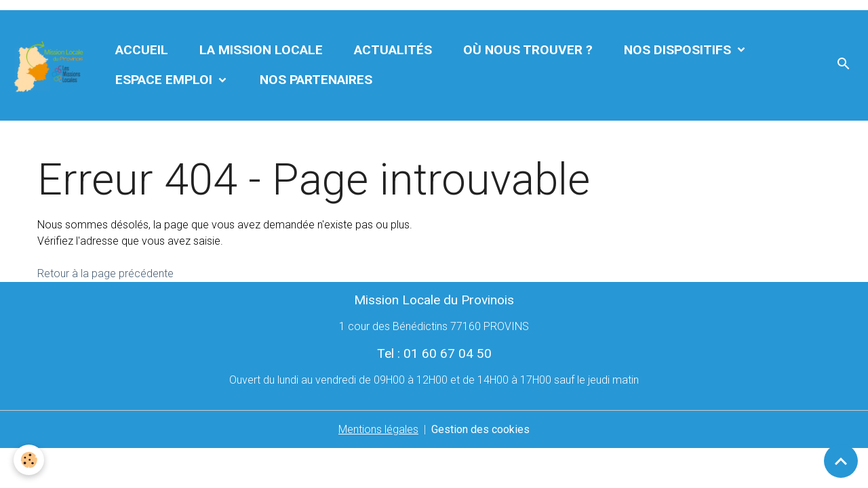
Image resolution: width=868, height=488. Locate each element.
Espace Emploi (165, 80)
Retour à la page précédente (105, 273)
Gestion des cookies (480, 429)
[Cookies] (29, 460)
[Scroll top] (841, 461)
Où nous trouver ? (528, 50)
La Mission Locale (261, 50)
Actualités (393, 50)
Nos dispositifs (679, 50)
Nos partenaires (316, 80)
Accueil (142, 50)
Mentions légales (378, 429)
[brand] (50, 65)
